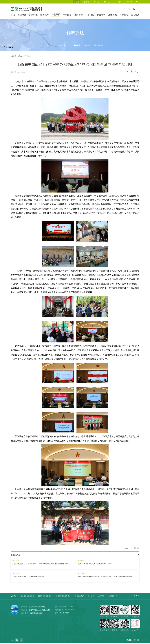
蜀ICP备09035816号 (37, 614)
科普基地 (124, 15)
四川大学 (91, 597)
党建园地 (112, 15)
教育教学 (101, 15)
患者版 (87, 2)
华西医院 (101, 597)
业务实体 (77, 46)
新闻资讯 (33, 15)
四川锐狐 (136, 641)
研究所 (87, 46)
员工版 (107, 2)
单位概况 (22, 15)
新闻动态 (21, 57)
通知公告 (78, 15)
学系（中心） (64, 46)
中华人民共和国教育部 (27, 597)
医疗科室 (51, 46)
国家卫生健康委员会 (45, 597)
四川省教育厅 (79, 597)
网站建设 (129, 641)
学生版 (97, 2)
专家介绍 (67, 15)
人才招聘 (118, 2)
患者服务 (45, 15)
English (129, 2)
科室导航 (56, 15)
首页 (13, 15)
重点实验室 (98, 46)
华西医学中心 (113, 597)
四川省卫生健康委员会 (63, 597)
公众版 (77, 2)
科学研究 (90, 15)
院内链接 (135, 15)
